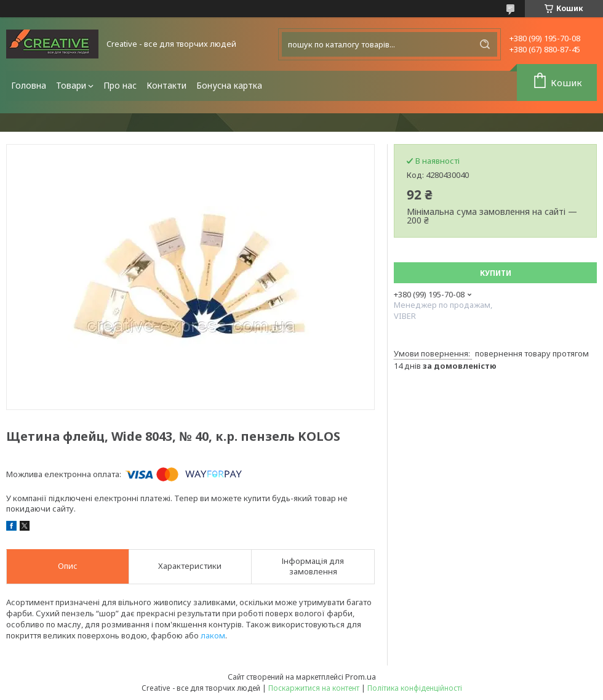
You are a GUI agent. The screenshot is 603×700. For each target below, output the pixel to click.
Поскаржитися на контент (314, 688)
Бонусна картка (229, 85)
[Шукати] (485, 44)
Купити (496, 273)
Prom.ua (361, 677)
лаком (213, 635)
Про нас (120, 85)
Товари (71, 85)
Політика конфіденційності (415, 688)
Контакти (166, 85)
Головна (29, 85)
